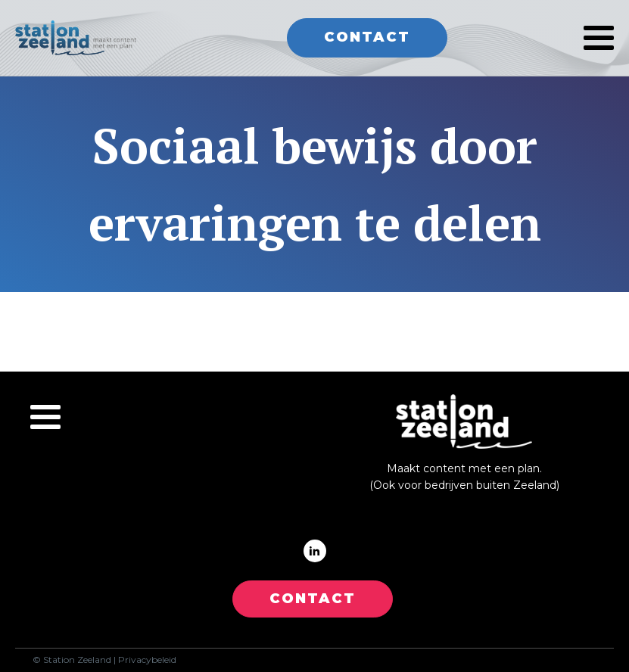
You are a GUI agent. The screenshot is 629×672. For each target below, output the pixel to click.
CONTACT (313, 599)
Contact (367, 37)
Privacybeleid (147, 660)
